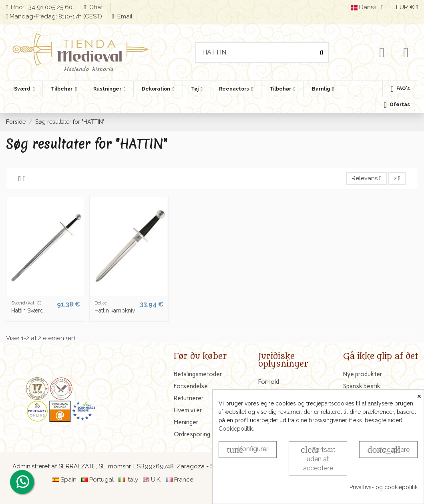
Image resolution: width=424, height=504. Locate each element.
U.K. (156, 480)
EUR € (407, 7)
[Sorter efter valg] (366, 178)
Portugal (101, 480)
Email (124, 16)
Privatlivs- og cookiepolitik (384, 487)
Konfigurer (247, 450)
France (184, 480)
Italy (132, 480)
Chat (97, 7)
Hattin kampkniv (115, 310)
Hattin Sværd (27, 310)
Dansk (369, 7)
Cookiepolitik (236, 429)
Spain (68, 480)
